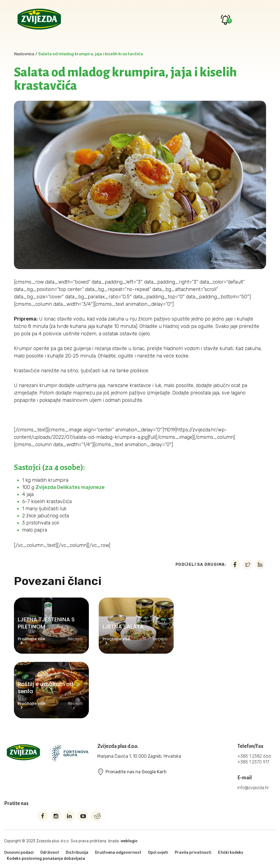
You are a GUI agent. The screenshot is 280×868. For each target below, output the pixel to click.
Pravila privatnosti (193, 853)
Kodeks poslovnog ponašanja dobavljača (46, 859)
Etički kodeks (231, 853)
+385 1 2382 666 (254, 756)
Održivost (50, 853)
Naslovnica (24, 54)
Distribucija (77, 853)
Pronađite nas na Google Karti (132, 772)
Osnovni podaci (19, 853)
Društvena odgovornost (118, 853)
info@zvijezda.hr (253, 788)
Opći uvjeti (158, 853)
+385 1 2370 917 (253, 762)
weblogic (129, 841)
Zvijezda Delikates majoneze (70, 487)
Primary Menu (258, 20)
